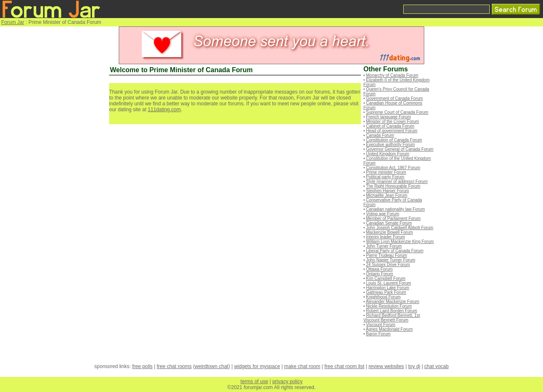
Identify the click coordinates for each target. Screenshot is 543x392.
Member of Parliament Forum (393, 218)
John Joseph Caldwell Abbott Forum (399, 228)
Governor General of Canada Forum (400, 149)
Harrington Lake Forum (388, 288)
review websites (386, 366)
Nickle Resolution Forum (389, 306)
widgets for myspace (257, 366)
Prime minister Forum (386, 172)
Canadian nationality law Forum (395, 209)
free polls (142, 366)
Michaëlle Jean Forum (386, 195)
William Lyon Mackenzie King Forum (400, 242)
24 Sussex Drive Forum (388, 265)
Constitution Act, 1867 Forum (393, 168)
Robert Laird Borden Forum (392, 311)
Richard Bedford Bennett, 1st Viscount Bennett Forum (392, 318)
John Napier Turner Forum (390, 260)
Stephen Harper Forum (387, 191)
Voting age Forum (382, 214)
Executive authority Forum (390, 145)
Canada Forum (380, 135)
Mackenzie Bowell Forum (389, 232)
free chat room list (344, 366)
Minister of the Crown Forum (392, 122)
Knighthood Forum (383, 297)
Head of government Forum (392, 131)
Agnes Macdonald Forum (389, 329)
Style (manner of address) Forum (397, 182)
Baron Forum (378, 334)
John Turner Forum (384, 246)
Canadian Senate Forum (389, 223)
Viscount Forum (381, 325)
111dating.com (164, 110)
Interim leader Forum (385, 237)
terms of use (254, 382)
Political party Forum (385, 177)
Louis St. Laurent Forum (388, 283)
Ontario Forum (379, 274)
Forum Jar (13, 22)
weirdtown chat (211, 366)
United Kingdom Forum (388, 154)
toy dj (414, 366)
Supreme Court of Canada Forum (397, 112)
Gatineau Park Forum (386, 292)
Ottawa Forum (379, 269)
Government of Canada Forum (394, 98)
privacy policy (287, 382)
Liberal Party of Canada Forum (395, 251)
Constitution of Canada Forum (394, 140)
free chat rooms (174, 366)
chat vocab (436, 366)
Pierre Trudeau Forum (386, 255)
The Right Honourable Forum (393, 186)
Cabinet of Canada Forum (390, 126)
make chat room (302, 366)
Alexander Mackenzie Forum (393, 302)
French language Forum (388, 117)
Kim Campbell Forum (386, 278)
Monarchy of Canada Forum (392, 75)
